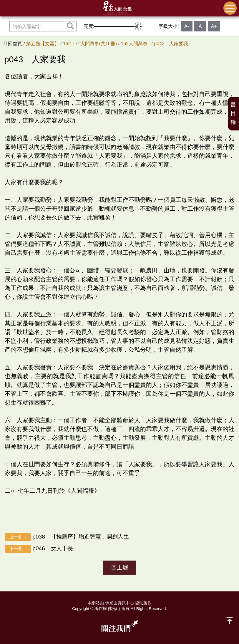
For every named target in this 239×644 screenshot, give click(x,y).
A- (187, 26)
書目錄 (233, 113)
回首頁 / (17, 44)
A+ (214, 26)
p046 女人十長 (39, 549)
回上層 (120, 567)
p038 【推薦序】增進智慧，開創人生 (67, 537)
